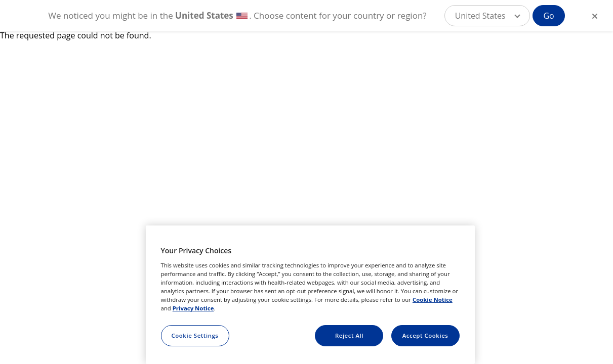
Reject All (349, 335)
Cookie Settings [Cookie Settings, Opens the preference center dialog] (195, 335)
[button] (487, 16)
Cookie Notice (433, 300)
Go (548, 16)
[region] (310, 295)
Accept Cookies (425, 335)
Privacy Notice (193, 308)
